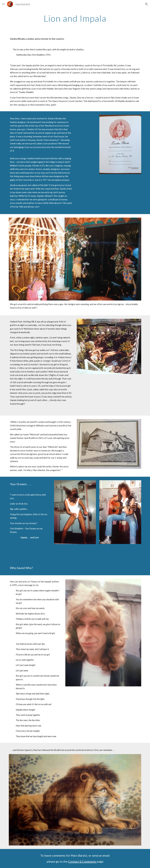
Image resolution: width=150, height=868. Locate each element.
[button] (4, 4)
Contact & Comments (82, 861)
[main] (75, 18)
